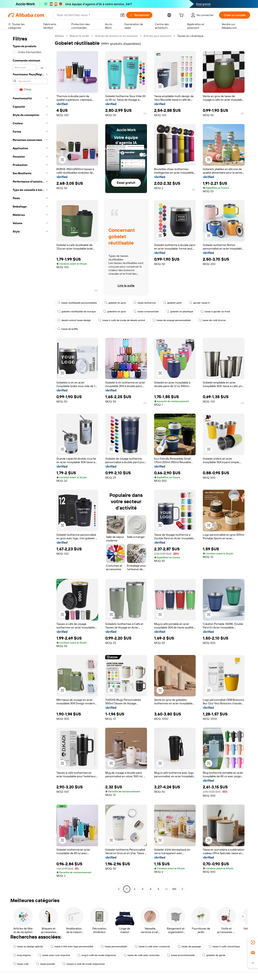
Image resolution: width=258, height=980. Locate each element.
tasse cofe (21, 964)
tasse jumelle (46, 964)
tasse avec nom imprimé (54, 955)
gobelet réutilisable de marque (77, 312)
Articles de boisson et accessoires (116, 36)
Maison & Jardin (79, 36)
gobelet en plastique (180, 312)
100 (174, 889)
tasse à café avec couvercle (152, 947)
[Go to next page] (182, 889)
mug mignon (22, 955)
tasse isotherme (145, 303)
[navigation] (30, 463)
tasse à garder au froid (215, 312)
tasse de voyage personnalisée (172, 320)
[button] (122, 15)
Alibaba (59, 36)
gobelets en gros (115, 312)
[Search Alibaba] (87, 15)
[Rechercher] (139, 15)
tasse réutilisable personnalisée (77, 303)
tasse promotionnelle (181, 955)
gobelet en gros (115, 303)
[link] (253, 942)
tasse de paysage (189, 947)
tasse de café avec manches (142, 955)
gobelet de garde (214, 955)
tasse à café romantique (224, 947)
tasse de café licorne (212, 320)
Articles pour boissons (157, 36)
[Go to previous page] (119, 889)
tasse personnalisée (114, 947)
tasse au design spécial (28, 947)
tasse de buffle (68, 329)
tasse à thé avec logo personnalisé (72, 947)
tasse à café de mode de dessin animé (122, 320)
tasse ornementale (146, 312)
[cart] (182, 16)
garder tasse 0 (200, 303)
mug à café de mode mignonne (97, 955)
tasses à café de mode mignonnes (84, 964)
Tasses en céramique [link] (190, 36)
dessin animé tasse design (74, 320)
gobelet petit (172, 303)
